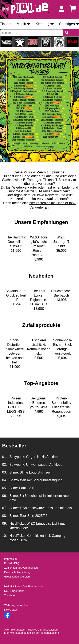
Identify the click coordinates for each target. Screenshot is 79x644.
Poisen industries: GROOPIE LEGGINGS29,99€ (16, 407)
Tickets (6, 24)
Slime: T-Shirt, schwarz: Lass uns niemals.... (42, 508)
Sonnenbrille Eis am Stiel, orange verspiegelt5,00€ (62, 349)
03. (4, 472)
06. (4, 496)
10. (4, 536)
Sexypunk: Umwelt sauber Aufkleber (36, 465)
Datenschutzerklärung (17, 572)
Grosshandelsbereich (17, 577)
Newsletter (11, 610)
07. (4, 508)
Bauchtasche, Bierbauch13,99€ (61, 295)
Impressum (11, 559)
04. (4, 480)
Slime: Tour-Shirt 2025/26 (28, 516)
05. (4, 488)
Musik (21, 24)
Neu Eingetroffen (14, 591)
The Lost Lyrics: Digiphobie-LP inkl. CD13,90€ (39, 300)
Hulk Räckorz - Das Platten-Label (24, 586)
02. (4, 465)
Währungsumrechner (17, 605)
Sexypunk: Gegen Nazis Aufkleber (34, 457)
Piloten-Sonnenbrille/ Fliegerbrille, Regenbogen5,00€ (61, 407)
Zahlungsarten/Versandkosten (22, 568)
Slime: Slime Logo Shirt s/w (29, 472)
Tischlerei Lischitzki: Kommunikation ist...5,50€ (39, 349)
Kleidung (43, 24)
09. (4, 524)
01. (4, 457)
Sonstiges (67, 24)
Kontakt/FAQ (12, 563)
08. (4, 516)
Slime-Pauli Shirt (21, 488)
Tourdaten (10, 595)
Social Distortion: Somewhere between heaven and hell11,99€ (15, 353)
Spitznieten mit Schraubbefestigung (35, 480)
